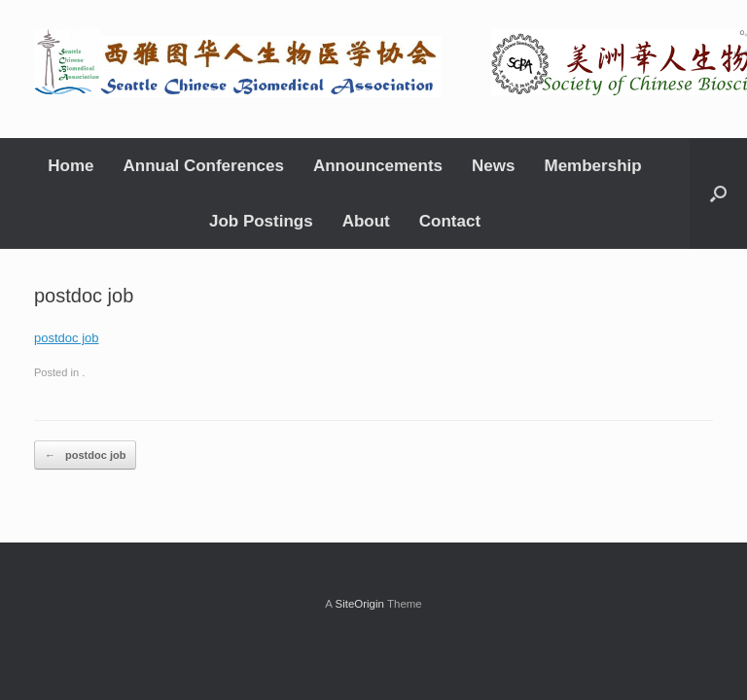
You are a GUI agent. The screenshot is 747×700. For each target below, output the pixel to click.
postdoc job (67, 338)
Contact (450, 221)
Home (71, 166)
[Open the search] (718, 193)
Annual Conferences (204, 166)
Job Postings (261, 221)
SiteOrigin (359, 604)
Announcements (378, 166)
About (366, 221)
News (493, 166)
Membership (593, 166)
